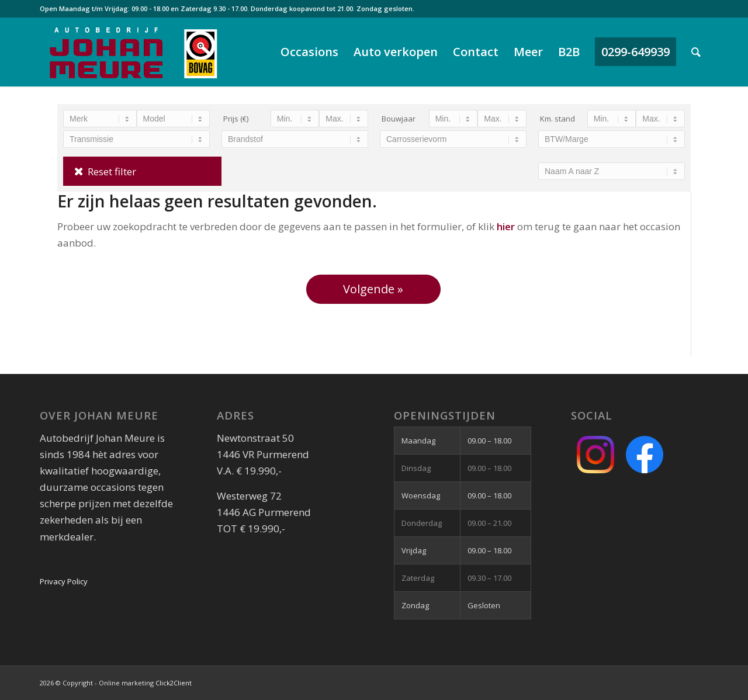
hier (506, 226)
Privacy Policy (64, 581)
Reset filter (112, 171)
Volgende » (373, 289)
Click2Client (174, 683)
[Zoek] (696, 52)
